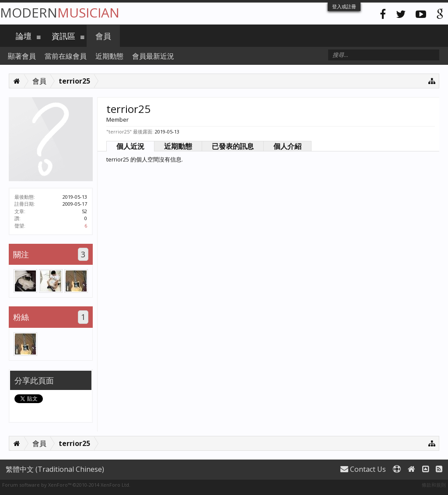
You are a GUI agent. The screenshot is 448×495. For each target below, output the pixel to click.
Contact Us (363, 469)
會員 (103, 36)
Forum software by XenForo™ (66, 485)
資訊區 (63, 36)
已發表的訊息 (233, 146)
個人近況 (130, 146)
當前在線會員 (66, 56)
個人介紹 (287, 146)
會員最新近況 (153, 56)
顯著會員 (22, 56)
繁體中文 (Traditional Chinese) (55, 469)
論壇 (24, 36)
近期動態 (178, 146)
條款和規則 (434, 485)
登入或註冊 (344, 6)
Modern (60, 12)
